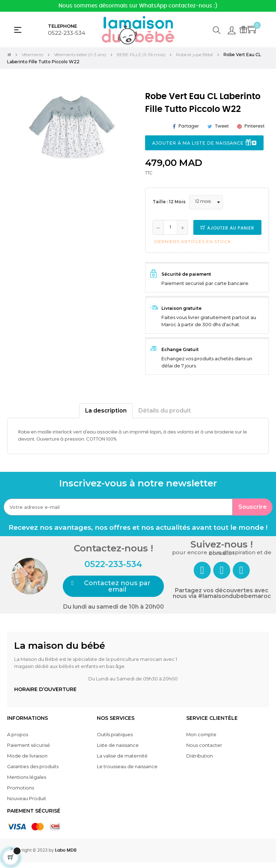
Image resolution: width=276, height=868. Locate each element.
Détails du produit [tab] (165, 411)
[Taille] (206, 202)
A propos (18, 734)
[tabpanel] (69, 145)
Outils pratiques (115, 734)
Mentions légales (27, 777)
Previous (14, 151)
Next (124, 151)
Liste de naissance (118, 745)
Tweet (222, 126)
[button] (113, 586)
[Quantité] (170, 227)
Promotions (21, 788)
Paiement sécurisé (29, 745)
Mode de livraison (27, 756)
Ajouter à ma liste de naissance (204, 143)
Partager (189, 126)
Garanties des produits (33, 766)
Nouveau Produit (27, 798)
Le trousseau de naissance (127, 766)
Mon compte (201, 734)
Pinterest (255, 126)
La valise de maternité (122, 756)
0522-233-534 (67, 33)
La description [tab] (106, 411)
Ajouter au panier (227, 228)
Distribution (200, 756)
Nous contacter (204, 745)
